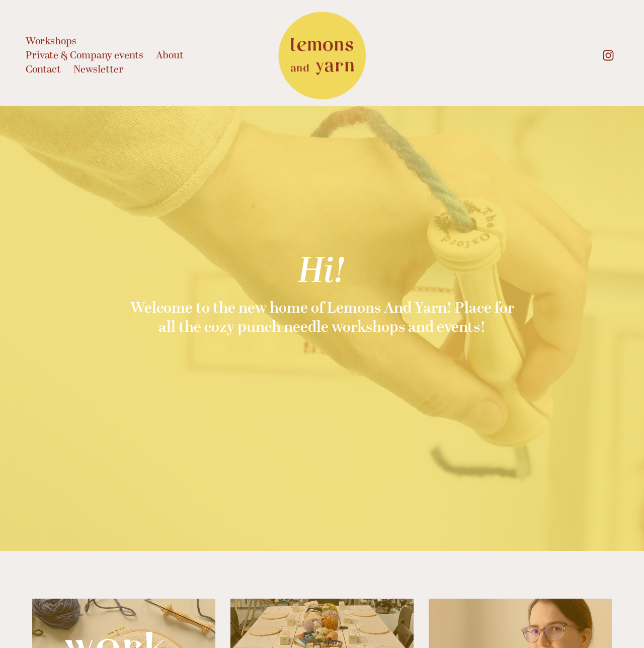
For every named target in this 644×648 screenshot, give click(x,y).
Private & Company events (85, 55)
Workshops (51, 41)
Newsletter (98, 69)
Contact (43, 69)
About (170, 55)
